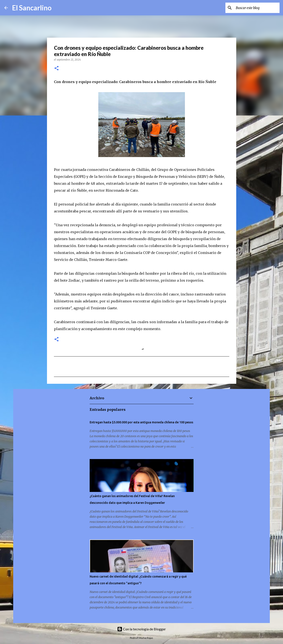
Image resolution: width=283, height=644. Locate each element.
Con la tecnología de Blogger (141, 629)
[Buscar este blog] (257, 8)
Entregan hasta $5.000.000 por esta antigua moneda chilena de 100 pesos (141, 422)
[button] (57, 68)
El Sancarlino (32, 8)
